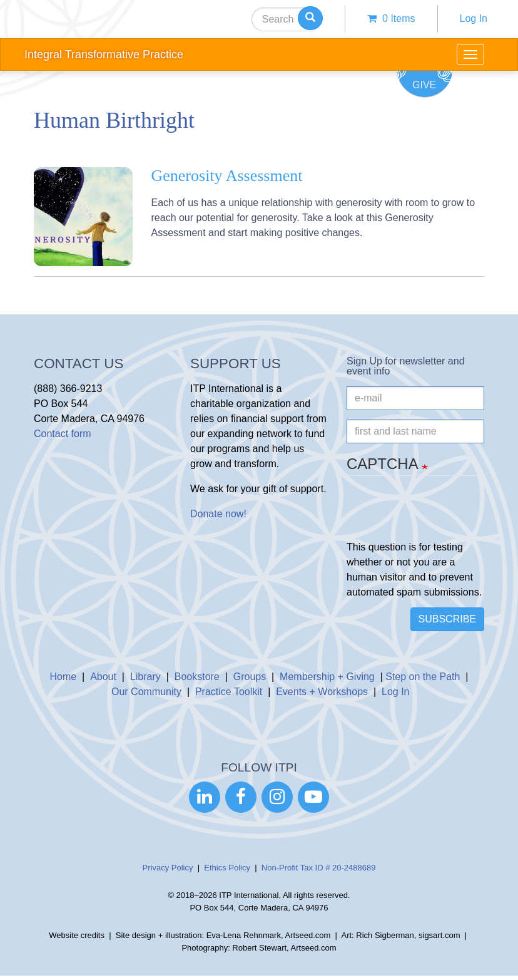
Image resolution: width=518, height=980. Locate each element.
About (103, 677)
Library (145, 677)
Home (63, 677)
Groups (250, 677)
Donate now (217, 514)
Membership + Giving (327, 677)
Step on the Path (423, 677)
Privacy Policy (168, 868)
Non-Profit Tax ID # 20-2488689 (319, 868)
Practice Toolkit (229, 692)
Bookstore (197, 677)
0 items (391, 18)
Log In (474, 18)
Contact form (63, 434)
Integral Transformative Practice (104, 54)
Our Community (146, 692)
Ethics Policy (227, 868)
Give (424, 85)
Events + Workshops (322, 692)
